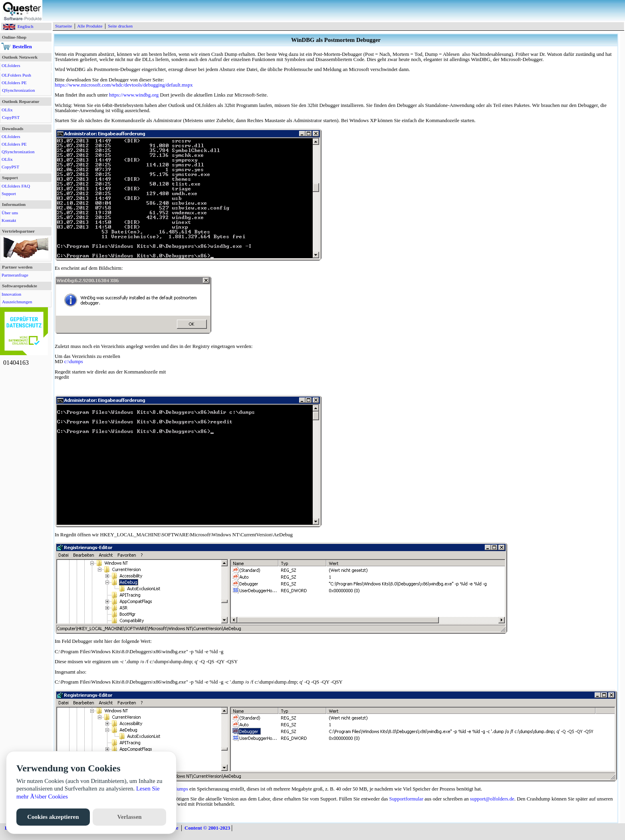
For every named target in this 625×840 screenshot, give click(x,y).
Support (9, 194)
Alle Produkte (90, 26)
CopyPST (11, 117)
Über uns (10, 213)
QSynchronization (18, 90)
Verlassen (130, 817)
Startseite (63, 26)
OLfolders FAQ (16, 186)
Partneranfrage (15, 275)
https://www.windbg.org (134, 95)
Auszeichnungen (17, 302)
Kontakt (9, 220)
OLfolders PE (14, 83)
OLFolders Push (16, 75)
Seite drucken (120, 26)
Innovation (11, 294)
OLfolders (11, 65)
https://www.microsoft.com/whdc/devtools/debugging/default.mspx (124, 85)
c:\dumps (74, 362)
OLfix (7, 110)
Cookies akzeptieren (53, 817)
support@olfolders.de (492, 799)
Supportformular (406, 799)
